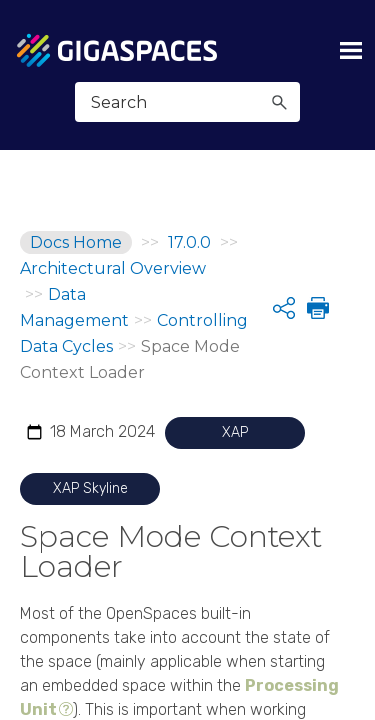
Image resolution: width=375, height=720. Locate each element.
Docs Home (76, 242)
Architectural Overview (113, 268)
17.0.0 (189, 242)
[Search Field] (187, 102)
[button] (279, 102)
